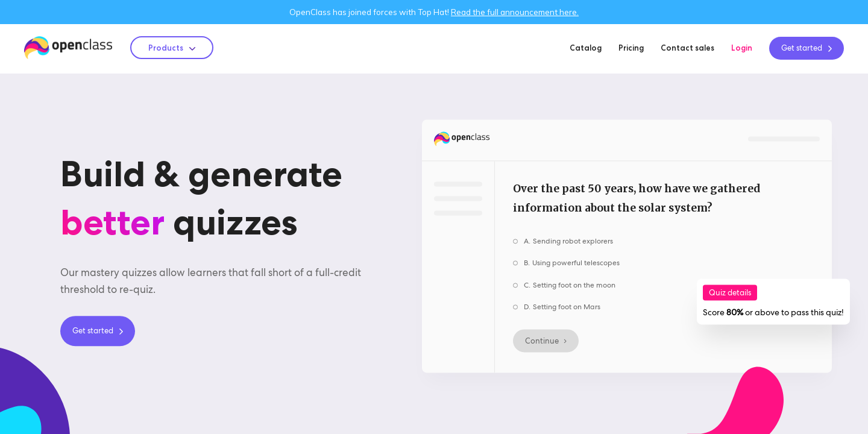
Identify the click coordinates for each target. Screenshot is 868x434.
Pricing (631, 48)
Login (742, 48)
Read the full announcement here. (515, 12)
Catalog (586, 48)
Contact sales (687, 48)
